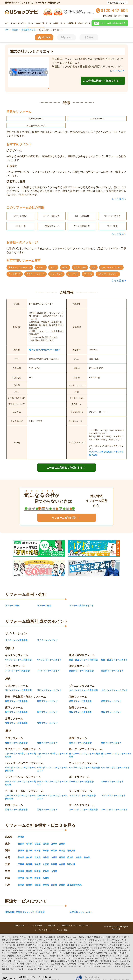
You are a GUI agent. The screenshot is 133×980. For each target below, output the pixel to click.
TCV (16, 938)
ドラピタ (68, 959)
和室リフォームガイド (111, 697)
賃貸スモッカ (92, 933)
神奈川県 (71, 846)
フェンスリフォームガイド (113, 791)
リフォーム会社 (44, 601)
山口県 (54, 867)
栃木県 (29, 846)
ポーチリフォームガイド (112, 777)
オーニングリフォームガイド (114, 805)
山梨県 (54, 853)
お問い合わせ (19, 921)
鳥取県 (21, 867)
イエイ (73, 962)
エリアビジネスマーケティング (36, 935)
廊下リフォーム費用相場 (16, 708)
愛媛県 (37, 874)
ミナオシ (43, 962)
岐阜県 (70, 853)
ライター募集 (62, 926)
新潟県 (21, 853)
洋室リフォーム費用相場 (16, 697)
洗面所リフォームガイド (112, 666)
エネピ (71, 941)
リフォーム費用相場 (68, 23)
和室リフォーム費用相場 (80, 697)
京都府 (37, 860)
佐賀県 (29, 881)
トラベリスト (79, 954)
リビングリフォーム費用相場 (18, 686)
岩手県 (29, 839)
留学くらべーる (50, 943)
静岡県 (79, 853)
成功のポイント (84, 23)
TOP (7, 23)
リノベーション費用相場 (16, 636)
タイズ (31, 959)
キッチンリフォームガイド (49, 655)
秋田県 (46, 839)
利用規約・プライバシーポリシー (75, 921)
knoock (67, 933)
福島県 (62, 839)
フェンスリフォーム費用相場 (82, 791)
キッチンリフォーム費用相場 (18, 655)
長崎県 (37, 881)
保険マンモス (43, 965)
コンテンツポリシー (43, 926)
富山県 (29, 853)
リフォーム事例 (52, 23)
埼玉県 (46, 846)
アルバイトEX (17, 933)
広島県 (46, 867)
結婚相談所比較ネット (79, 943)
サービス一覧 (45, 973)
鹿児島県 (71, 881)
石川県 (37, 853)
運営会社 (52, 921)
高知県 (46, 874)
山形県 (54, 839)
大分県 (54, 881)
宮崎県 (62, 881)
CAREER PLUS (85, 949)
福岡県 (21, 881)
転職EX (45, 933)
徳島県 (21, 874)
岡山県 (37, 867)
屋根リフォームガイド (111, 738)
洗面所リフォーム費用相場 (81, 666)
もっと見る (117, 71)
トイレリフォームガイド (48, 666)
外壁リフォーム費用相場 (16, 738)
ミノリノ (84, 935)
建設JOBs (75, 957)
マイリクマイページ (63, 951)
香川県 (29, 874)
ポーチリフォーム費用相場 (81, 777)
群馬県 (37, 846)
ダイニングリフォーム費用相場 (83, 686)
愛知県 (15, 30)
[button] (110, 23)
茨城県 (21, 846)
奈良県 (62, 860)
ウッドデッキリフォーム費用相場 (84, 763)
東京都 (62, 846)
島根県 (29, 867)
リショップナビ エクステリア (76, 938)
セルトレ (39, 938)
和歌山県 (71, 860)
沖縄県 (79, 881)
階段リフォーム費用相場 (80, 708)
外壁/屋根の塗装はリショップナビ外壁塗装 (25, 908)
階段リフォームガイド (111, 708)
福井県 (46, 853)
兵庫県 (54, 860)
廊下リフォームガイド (47, 708)
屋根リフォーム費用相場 (80, 738)
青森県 (21, 839)
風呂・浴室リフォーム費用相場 (83, 655)
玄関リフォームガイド (47, 719)
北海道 (21, 833)
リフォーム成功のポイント (81, 601)
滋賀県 (29, 860)
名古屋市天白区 (28, 30)
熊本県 (46, 881)
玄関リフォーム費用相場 (16, 719)
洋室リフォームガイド (47, 697)
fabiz (20, 946)
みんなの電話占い (71, 946)
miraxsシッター (31, 957)
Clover (47, 946)
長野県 (62, 853)
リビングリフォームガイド (49, 686)
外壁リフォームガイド (47, 738)
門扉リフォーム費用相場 (16, 805)
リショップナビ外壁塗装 (31, 941)
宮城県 (37, 839)
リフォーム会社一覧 (36, 23)
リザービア (36, 949)
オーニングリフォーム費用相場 (83, 805)
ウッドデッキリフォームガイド (115, 763)
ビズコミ (41, 954)
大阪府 (46, 860)
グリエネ (102, 941)
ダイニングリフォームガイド (114, 686)
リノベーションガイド (47, 636)
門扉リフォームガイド (47, 805)
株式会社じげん (28, 973)
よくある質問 (36, 921)
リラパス (106, 962)
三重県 (21, 860)
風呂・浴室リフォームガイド (114, 655)
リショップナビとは (18, 23)
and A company (99, 959)
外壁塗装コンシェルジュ (81, 908)
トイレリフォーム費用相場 (17, 666)
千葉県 (54, 846)
